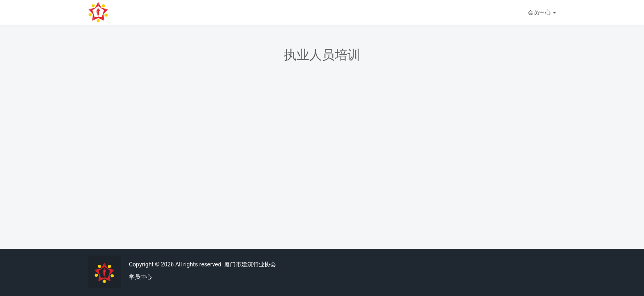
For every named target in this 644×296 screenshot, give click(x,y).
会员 (542, 12)
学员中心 (140, 277)
